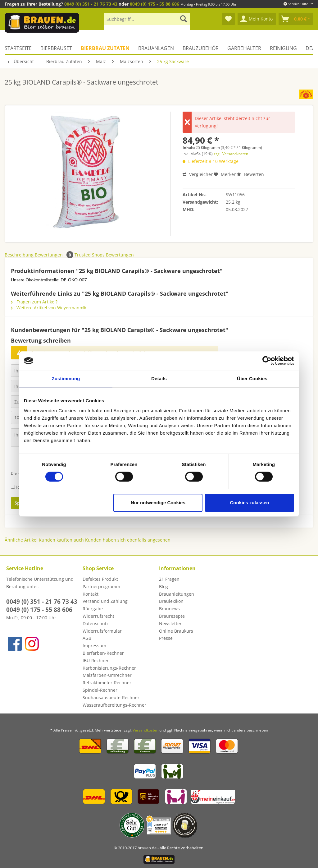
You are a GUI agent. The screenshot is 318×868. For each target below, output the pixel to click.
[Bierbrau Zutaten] (105, 48)
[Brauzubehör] (201, 48)
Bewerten (250, 174)
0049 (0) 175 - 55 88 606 (154, 4)
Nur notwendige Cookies (158, 503)
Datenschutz (96, 623)
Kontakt (91, 594)
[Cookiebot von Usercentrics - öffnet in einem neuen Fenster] (267, 361)
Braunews (169, 609)
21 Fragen (169, 579)
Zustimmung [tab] (66, 379)
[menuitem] (147, 22)
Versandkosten (145, 730)
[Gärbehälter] (244, 48)
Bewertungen (55, 255)
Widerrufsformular (102, 631)
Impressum (94, 646)
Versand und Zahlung (105, 601)
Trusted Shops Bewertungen (104, 255)
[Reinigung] (283, 48)
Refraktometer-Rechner (107, 683)
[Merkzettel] (228, 19)
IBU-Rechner (96, 660)
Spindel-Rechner (100, 690)
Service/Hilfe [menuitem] (296, 4)
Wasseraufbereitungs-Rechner (114, 705)
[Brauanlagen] (156, 48)
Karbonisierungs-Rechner (109, 668)
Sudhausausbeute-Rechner (111, 697)
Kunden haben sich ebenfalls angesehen (128, 540)
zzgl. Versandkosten (231, 154)
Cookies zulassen (250, 503)
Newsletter (170, 623)
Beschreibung (19, 255)
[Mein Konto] (257, 19)
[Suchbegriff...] (147, 19)
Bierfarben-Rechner (103, 653)
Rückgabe (93, 609)
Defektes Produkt (100, 579)
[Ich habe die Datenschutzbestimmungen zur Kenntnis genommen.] (13, 487)
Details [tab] (159, 379)
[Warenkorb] (296, 19)
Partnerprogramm (101, 586)
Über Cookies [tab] (252, 379)
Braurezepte (172, 616)
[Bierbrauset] (56, 48)
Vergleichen (198, 174)
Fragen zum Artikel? (34, 302)
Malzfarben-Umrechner (107, 675)
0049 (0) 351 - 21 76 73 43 (91, 4)
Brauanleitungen (177, 594)
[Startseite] (20, 48)
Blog (164, 586)
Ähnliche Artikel (21, 540)
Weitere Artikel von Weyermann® (48, 308)
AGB (87, 638)
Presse (166, 638)
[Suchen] (184, 19)
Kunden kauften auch (61, 540)
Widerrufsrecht (98, 616)
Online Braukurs (176, 631)
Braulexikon (171, 601)
